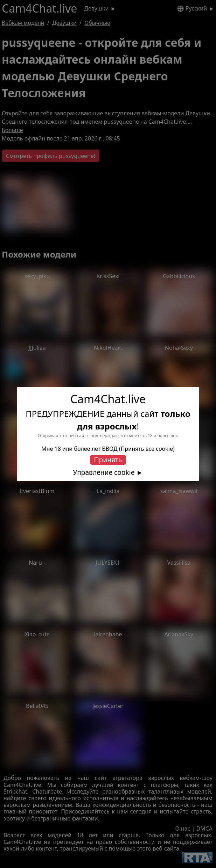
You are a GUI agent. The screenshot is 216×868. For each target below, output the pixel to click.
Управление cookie (104, 472)
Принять (108, 460)
